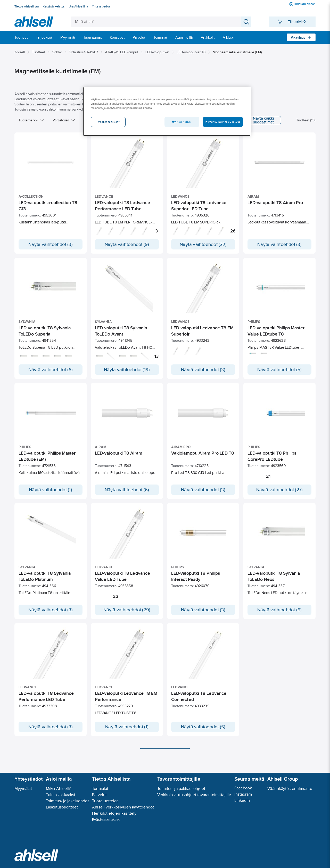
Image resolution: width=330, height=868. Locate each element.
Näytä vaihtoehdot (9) (127, 244)
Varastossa (64, 120)
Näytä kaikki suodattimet (257, 120)
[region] (167, 111)
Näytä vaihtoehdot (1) (51, 490)
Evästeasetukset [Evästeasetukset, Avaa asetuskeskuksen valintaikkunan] (108, 122)
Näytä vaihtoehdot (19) (127, 370)
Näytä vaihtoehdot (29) (127, 615)
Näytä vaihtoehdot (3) (51, 244)
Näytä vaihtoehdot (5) (280, 370)
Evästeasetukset (106, 819)
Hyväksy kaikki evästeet (223, 122)
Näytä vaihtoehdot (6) (51, 370)
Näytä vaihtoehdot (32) (203, 244)
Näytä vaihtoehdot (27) (280, 490)
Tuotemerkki (31, 120)
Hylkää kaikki (182, 122)
